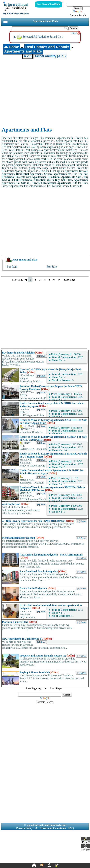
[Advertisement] (32, 93)
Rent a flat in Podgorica (38, 588)
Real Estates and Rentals (47, 47)
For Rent (12, 267)
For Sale (52, 267)
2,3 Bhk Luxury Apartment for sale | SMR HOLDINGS (38, 521)
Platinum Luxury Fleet (19, 622)
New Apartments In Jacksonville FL (27, 639)
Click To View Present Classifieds (64, 186)
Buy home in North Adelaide (23, 353)
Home (12, 47)
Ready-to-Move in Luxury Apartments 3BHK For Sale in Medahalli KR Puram (52, 489)
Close (75, 33)
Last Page (70, 280)
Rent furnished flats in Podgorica (43, 571)
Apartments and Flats (45, 21)
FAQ (71, 828)
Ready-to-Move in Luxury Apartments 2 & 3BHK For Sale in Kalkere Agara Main (53, 421)
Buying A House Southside (39, 672)
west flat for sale (16, 504)
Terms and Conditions (53, 828)
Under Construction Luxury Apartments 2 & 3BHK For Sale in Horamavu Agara (52, 472)
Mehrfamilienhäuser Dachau (23, 538)
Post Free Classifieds (49, 4)
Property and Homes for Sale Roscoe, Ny (47, 656)
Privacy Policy (24, 828)
